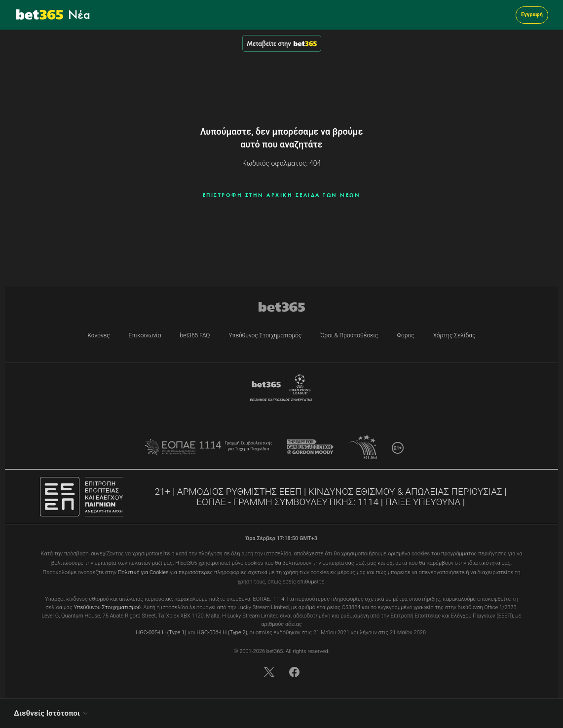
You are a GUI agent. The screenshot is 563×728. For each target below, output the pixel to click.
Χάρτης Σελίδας (454, 335)
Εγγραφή (532, 15)
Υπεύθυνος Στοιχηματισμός (265, 335)
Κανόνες (98, 335)
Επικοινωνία (145, 335)
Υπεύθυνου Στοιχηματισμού (108, 607)
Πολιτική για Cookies (143, 572)
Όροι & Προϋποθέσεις (349, 335)
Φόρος (406, 335)
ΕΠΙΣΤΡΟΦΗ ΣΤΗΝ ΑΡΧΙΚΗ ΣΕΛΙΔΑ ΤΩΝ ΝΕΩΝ (282, 195)
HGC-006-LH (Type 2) (222, 633)
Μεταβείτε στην (282, 43)
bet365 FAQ (195, 335)
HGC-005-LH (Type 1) (161, 633)
